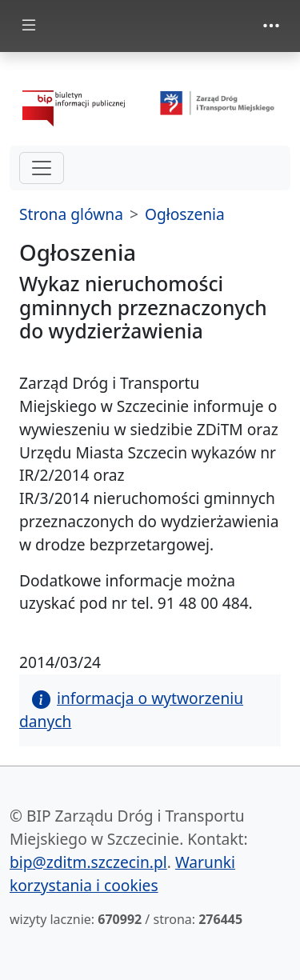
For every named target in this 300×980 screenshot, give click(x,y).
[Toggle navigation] (271, 26)
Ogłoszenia (185, 214)
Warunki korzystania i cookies (122, 874)
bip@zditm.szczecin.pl (88, 862)
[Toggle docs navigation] (29, 26)
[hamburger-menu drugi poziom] (42, 168)
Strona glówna (71, 214)
